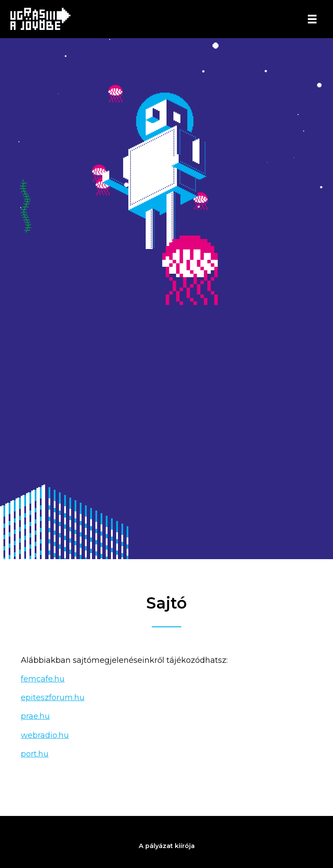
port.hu (35, 754)
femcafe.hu (43, 679)
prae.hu (35, 716)
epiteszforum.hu (53, 698)
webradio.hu (45, 735)
